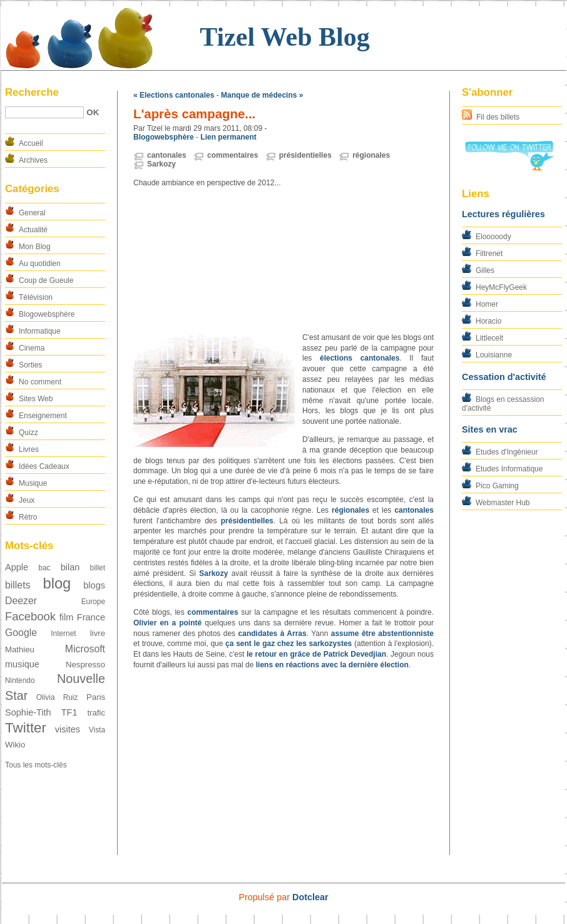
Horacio (488, 321)
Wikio (15, 745)
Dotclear (310, 897)
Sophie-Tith (28, 712)
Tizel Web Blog (284, 37)
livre (98, 633)
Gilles (485, 270)
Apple (17, 567)
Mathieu (20, 649)
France (91, 617)
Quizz (28, 433)
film (67, 617)
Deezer (21, 601)
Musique (33, 483)
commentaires (232, 155)
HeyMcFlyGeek (501, 287)
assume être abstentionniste (382, 634)
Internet (63, 634)
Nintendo (20, 680)
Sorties (30, 365)
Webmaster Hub (503, 503)
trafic (96, 713)
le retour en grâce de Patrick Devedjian (316, 654)
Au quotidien (40, 264)
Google (21, 633)
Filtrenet (489, 254)
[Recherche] (44, 112)
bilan (70, 567)
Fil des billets (498, 117)
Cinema (32, 348)
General (32, 213)
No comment (40, 382)
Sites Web (36, 399)
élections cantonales (360, 358)
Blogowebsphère (47, 314)
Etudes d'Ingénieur (507, 452)
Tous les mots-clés (36, 765)
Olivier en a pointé (167, 623)
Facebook (30, 616)
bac (44, 568)
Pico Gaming (497, 486)
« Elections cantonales (174, 95)
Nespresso (85, 665)
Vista (97, 730)
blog (57, 583)
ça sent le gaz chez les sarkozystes (289, 644)
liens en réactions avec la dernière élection (332, 665)
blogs (94, 585)
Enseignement (43, 416)
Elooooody (493, 237)
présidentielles (305, 155)
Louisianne (494, 355)
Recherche (32, 92)
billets (18, 585)
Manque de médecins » (262, 95)
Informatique (40, 331)
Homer (487, 304)
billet (98, 568)
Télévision (36, 297)
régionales (371, 155)
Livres (29, 449)
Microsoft (85, 649)
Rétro (28, 517)
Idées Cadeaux (44, 466)
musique (22, 664)
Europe (93, 602)
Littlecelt (489, 338)
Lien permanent (228, 137)
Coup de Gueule (46, 280)
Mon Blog (35, 247)
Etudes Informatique (509, 469)
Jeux (27, 500)
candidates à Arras (273, 634)
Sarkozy (161, 164)
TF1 (69, 712)
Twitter (26, 728)
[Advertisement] (283, 260)
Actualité (33, 230)
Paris (96, 697)
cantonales (167, 155)
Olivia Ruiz (57, 697)
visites (68, 729)
